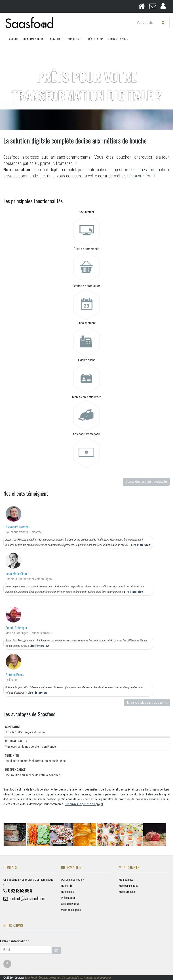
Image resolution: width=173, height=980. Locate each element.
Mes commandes (128, 886)
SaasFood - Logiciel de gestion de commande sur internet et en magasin (68, 978)
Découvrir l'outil (141, 176)
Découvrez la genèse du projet (84, 804)
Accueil (14, 39)
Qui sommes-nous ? (34, 39)
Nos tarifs (57, 39)
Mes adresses (127, 892)
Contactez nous (118, 39)
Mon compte (126, 880)
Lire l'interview (141, 545)
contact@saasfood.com (24, 898)
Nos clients (75, 39)
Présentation (95, 39)
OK (56, 951)
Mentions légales (71, 910)
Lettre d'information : (14, 941)
